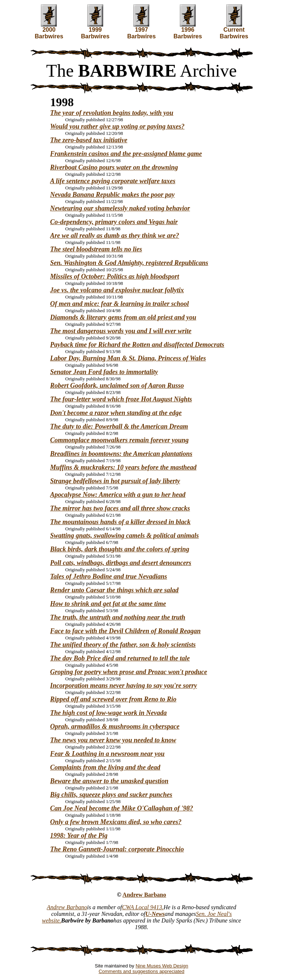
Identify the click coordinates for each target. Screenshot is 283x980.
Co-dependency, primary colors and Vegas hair (114, 222)
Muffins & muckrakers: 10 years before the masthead (123, 467)
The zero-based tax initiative (89, 140)
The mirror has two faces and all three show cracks (120, 508)
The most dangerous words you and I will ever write (121, 331)
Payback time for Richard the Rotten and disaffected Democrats (137, 345)
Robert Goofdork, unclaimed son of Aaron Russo (117, 386)
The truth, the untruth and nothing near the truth (118, 617)
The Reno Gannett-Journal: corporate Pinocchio (117, 849)
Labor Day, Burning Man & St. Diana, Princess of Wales (128, 358)
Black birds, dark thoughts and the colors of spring (120, 549)
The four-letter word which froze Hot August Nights (121, 399)
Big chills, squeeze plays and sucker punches (111, 795)
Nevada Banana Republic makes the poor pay (112, 195)
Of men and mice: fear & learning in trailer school (120, 304)
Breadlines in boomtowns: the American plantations (121, 454)
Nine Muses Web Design (162, 966)
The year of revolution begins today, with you (112, 113)
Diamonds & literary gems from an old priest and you (123, 317)
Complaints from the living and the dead (105, 767)
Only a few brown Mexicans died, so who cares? (116, 822)
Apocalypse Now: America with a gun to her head (118, 495)
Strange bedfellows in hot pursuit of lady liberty (115, 481)
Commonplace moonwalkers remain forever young (119, 440)
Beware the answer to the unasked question (109, 781)
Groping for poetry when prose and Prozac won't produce (129, 672)
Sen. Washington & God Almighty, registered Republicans (129, 263)
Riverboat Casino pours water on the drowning (114, 167)
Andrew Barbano (144, 895)
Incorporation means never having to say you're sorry (124, 686)
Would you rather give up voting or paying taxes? (117, 126)
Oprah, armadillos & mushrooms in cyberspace (115, 726)
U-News (155, 914)
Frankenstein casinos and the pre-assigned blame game (126, 154)
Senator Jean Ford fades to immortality (104, 372)
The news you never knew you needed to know (113, 740)
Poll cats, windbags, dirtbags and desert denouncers (121, 563)
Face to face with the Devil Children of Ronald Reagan (125, 631)
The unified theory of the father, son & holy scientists (123, 645)
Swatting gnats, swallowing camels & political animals (125, 536)
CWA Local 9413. (143, 907)
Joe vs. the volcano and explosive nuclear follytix (117, 290)
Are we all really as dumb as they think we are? (115, 236)
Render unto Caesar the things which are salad (114, 590)
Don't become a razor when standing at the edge (116, 413)
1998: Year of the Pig (79, 836)
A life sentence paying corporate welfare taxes (113, 181)
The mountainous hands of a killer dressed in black (120, 522)
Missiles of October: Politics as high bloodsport (115, 276)
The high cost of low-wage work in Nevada (109, 713)
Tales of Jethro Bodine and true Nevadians (109, 576)
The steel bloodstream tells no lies (96, 249)
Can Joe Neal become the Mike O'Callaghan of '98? (122, 808)
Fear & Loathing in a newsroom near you (107, 754)
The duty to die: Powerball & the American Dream (119, 426)
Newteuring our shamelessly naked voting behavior (120, 208)
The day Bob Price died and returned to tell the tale (120, 658)
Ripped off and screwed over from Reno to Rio (113, 699)
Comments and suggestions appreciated (142, 971)
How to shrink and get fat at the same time (108, 604)
